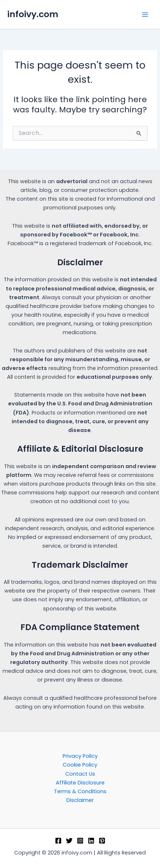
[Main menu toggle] (145, 15)
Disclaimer (80, 800)
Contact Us (80, 774)
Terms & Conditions (80, 791)
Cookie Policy (80, 765)
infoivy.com (33, 14)
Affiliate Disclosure (80, 783)
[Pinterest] (102, 841)
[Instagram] (80, 841)
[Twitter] (69, 841)
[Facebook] (58, 841)
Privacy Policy (80, 756)
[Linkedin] (91, 841)
